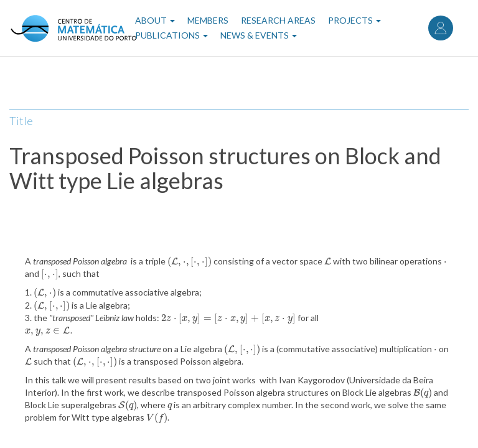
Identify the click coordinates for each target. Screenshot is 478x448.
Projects (354, 20)
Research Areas (278, 20)
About (155, 20)
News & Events (259, 35)
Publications (171, 35)
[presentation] (190, 261)
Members (208, 20)
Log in (441, 28)
